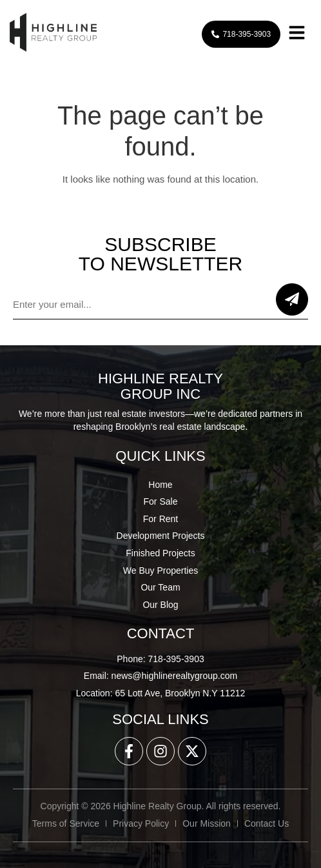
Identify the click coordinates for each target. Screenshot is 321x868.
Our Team (160, 587)
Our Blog (160, 605)
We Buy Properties (160, 570)
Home (160, 485)
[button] (297, 35)
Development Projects (161, 536)
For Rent (160, 519)
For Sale (161, 501)
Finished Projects (160, 553)
